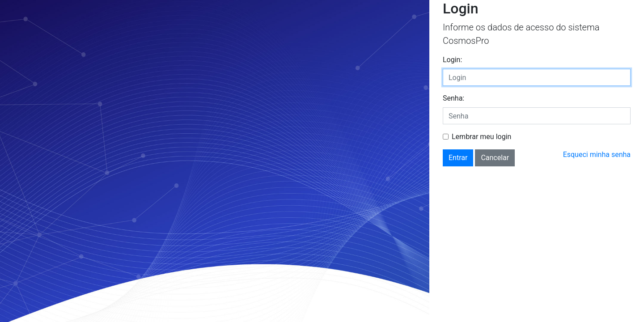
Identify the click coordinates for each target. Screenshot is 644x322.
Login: (452, 60)
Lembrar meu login (481, 137)
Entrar (458, 158)
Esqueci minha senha (597, 155)
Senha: (453, 98)
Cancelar (495, 158)
